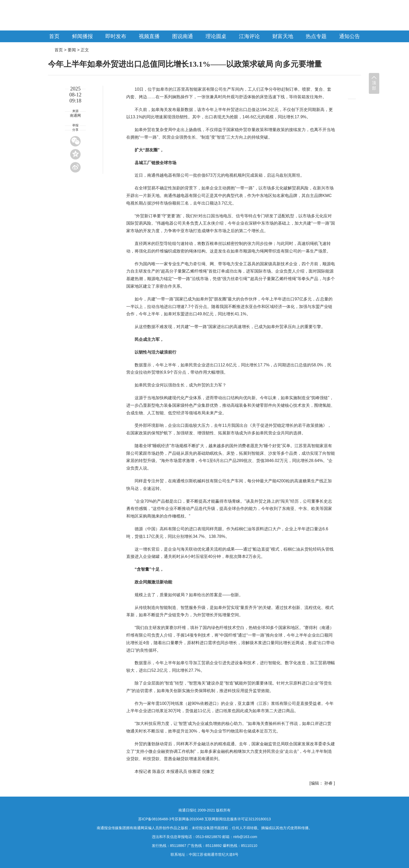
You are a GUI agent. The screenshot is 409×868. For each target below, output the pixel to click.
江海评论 (249, 36)
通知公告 (350, 36)
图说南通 (183, 36)
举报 (75, 125)
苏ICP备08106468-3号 (157, 819)
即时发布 (116, 36)
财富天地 (283, 36)
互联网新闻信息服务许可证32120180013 (238, 819)
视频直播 (149, 36)
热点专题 (316, 36)
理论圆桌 (216, 36)
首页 (54, 36)
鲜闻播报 (82, 36)
